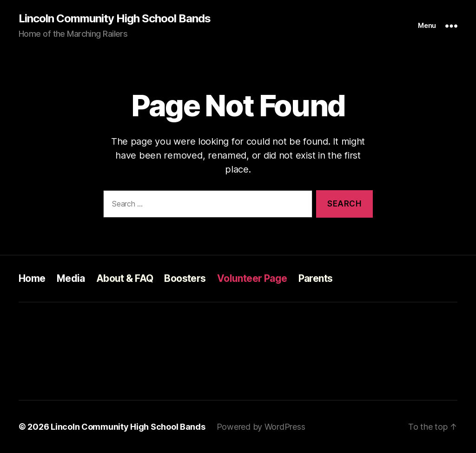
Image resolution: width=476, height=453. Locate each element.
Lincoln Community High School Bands (115, 19)
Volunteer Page (252, 278)
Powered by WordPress (261, 427)
